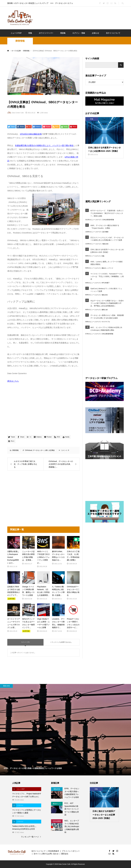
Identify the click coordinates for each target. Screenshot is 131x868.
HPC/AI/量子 (106, 283)
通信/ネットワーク (107, 268)
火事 (46, 450)
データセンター (38, 450)
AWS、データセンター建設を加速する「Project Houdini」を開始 (105, 227)
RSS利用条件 (54, 851)
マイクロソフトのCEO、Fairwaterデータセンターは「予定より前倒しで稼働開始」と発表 (107, 276)
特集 (30, 33)
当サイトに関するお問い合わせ (46, 854)
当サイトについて (113, 33)
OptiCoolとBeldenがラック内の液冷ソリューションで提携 (106, 290)
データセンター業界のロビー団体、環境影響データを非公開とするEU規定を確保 (107, 317)
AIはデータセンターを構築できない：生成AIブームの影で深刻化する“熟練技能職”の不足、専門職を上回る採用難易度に (107, 303)
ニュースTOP (16, 33)
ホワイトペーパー (46, 33)
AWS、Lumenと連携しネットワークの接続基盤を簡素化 (107, 263)
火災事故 (52, 450)
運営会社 (65, 854)
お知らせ (95, 33)
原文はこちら (13, 381)
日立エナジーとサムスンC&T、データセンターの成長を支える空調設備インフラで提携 (107, 239)
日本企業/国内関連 (108, 220)
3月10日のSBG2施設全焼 (31, 134)
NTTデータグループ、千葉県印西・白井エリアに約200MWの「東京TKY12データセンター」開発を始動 (107, 213)
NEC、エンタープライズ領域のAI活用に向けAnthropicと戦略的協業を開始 (106, 329)
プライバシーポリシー (71, 851)
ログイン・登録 (79, 33)
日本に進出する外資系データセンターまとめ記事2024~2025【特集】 (107, 251)
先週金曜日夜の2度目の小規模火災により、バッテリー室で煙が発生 (44, 145)
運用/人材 (105, 310)
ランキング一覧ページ (30, 837)
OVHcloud (29, 450)
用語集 (63, 33)
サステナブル (106, 322)
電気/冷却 (105, 244)
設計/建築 (105, 232)
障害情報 (20, 41)
